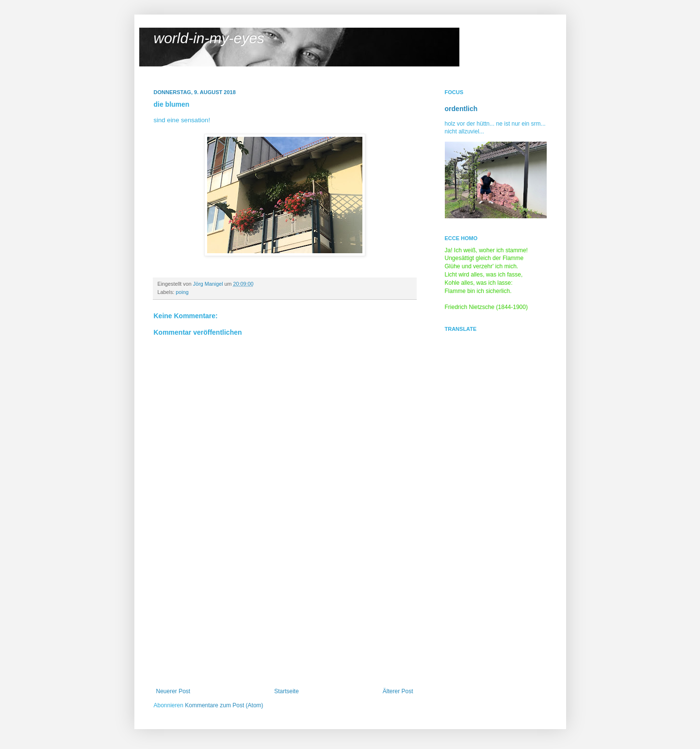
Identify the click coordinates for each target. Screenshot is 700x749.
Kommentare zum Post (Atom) (224, 705)
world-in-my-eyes (209, 38)
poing (182, 292)
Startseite (286, 691)
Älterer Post (398, 691)
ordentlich (461, 109)
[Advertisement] (285, 615)
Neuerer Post (173, 691)
